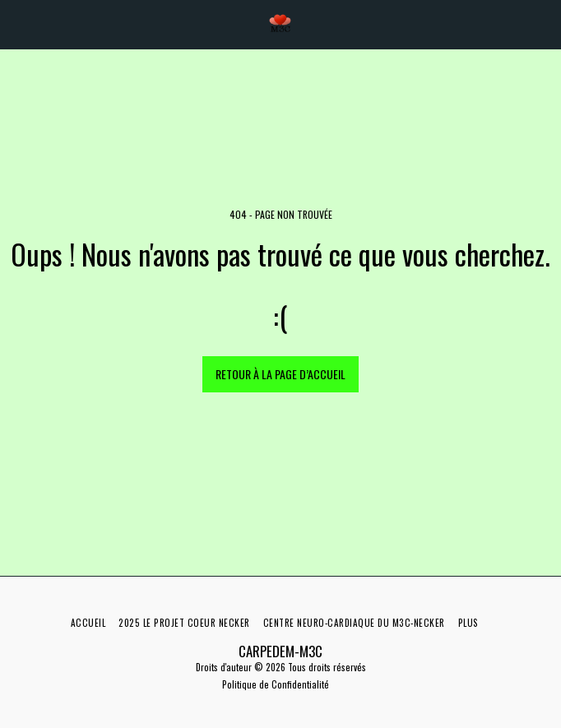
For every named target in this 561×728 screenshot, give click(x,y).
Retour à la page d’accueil (280, 374)
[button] (18, 24)
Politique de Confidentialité (276, 684)
